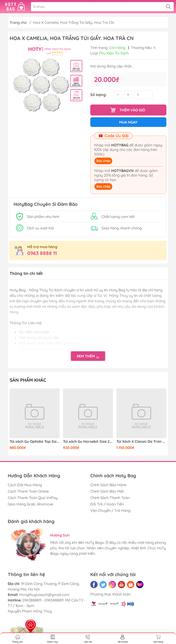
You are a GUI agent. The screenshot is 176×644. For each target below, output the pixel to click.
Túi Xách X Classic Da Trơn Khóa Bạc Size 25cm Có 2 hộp (141, 441)
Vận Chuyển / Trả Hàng (110, 510)
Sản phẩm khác (28, 380)
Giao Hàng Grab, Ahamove (30, 504)
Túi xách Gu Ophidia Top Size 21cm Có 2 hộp (35, 441)
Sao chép (103, 161)
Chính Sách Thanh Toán (110, 498)
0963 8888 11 (42, 253)
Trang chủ (18, 22)
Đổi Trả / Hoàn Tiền (107, 504)
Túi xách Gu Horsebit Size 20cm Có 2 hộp (88, 441)
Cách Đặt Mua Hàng (25, 485)
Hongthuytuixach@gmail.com (44, 595)
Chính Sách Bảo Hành (108, 485)
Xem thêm (88, 356)
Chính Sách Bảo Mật (107, 491)
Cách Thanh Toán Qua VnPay (33, 498)
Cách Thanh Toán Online (28, 491)
